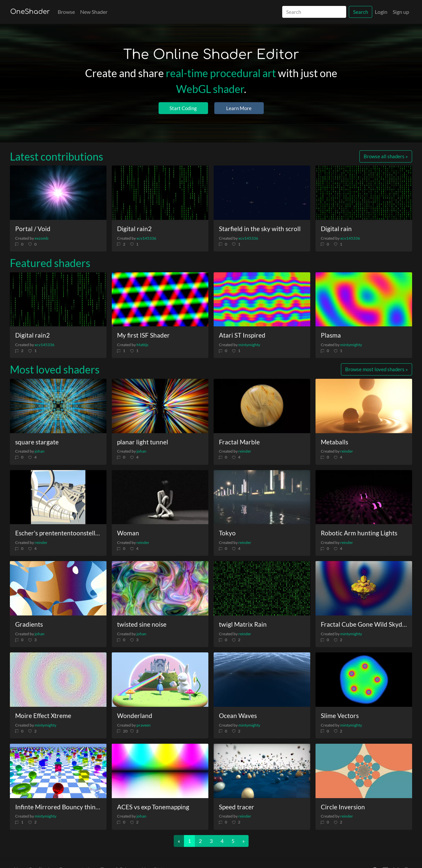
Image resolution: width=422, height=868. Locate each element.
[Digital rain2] (160, 193)
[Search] (314, 12)
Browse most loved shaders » (377, 369)
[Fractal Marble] (262, 406)
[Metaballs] (364, 406)
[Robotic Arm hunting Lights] (364, 497)
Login (381, 12)
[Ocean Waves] (262, 680)
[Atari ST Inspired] (262, 299)
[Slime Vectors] (364, 680)
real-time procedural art (221, 73)
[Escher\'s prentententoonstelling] (58, 497)
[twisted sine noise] (160, 588)
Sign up (401, 12)
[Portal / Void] (58, 193)
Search (361, 12)
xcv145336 (146, 238)
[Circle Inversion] (364, 771)
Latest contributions (57, 156)
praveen (144, 725)
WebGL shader (210, 89)
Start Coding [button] (183, 108)
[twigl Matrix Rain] (262, 588)
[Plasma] (364, 299)
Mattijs (142, 345)
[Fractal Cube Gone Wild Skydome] (364, 588)
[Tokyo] (262, 497)
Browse (66, 12)
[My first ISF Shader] (160, 299)
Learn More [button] (239, 108)
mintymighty (249, 345)
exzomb (42, 238)
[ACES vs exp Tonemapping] (160, 771)
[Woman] (160, 497)
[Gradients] (58, 588)
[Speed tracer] (262, 771)
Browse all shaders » (386, 156)
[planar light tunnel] (160, 406)
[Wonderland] (160, 680)
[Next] (243, 841)
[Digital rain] (364, 193)
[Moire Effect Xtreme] (58, 680)
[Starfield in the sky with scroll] (262, 193)
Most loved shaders (55, 369)
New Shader (94, 12)
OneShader (30, 12)
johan (40, 451)
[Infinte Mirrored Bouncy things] (58, 771)
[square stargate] (58, 406)
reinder (245, 451)
